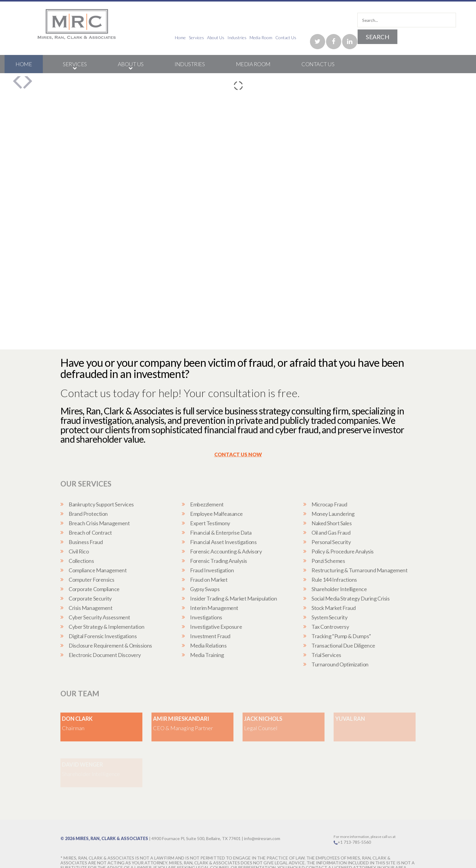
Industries (360, 37)
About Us (339, 37)
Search (435, 20)
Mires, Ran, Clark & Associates (112, 821)
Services (320, 37)
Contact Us (409, 37)
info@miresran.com (262, 821)
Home (304, 37)
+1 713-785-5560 (354, 825)
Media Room (384, 37)
